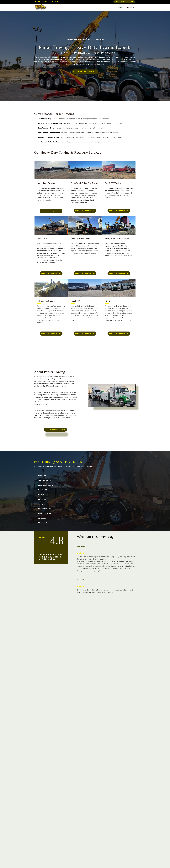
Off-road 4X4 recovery (47, 302)
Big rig (108, 302)
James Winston (83, 581)
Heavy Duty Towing (46, 184)
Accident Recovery (45, 239)
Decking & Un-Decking (81, 239)
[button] (124, 2)
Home (121, 7)
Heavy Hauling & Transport (117, 239)
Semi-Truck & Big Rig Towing (85, 184)
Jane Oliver (81, 547)
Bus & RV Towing (113, 184)
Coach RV (75, 302)
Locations (130, 8)
